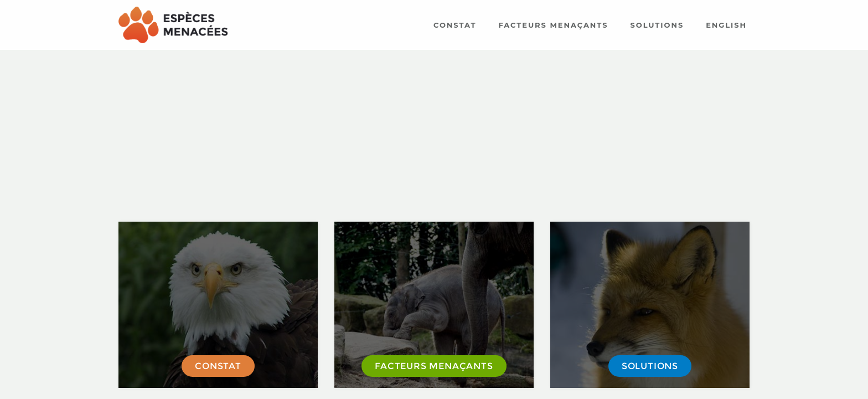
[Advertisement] (434, 136)
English (726, 25)
